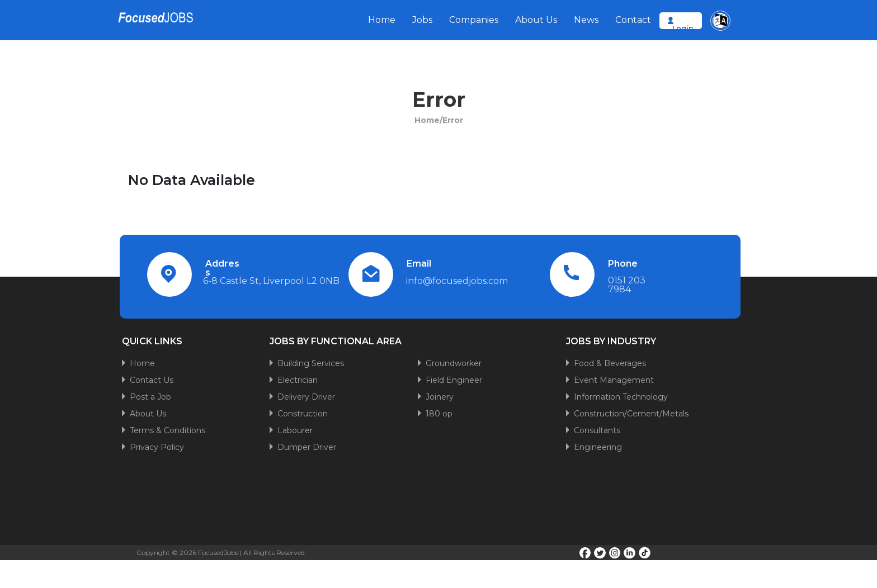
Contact (633, 20)
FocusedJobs (218, 553)
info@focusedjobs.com (457, 281)
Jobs (422, 20)
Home (382, 20)
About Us (536, 20)
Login (683, 28)
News (586, 20)
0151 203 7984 (627, 285)
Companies (474, 20)
